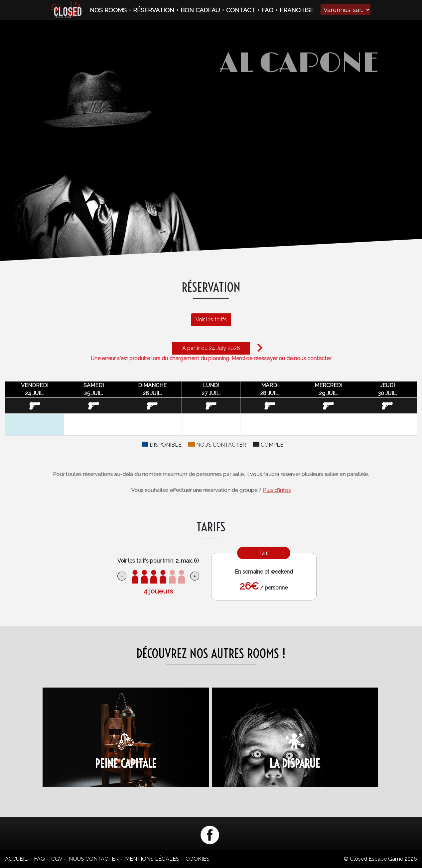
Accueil (16, 859)
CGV (57, 859)
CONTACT (241, 10)
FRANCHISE (297, 10)
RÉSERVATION (154, 10)
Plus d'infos (277, 490)
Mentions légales (152, 859)
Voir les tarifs (208, 316)
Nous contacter (94, 859)
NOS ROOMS (108, 10)
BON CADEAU (200, 10)
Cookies (198, 859)
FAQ (267, 10)
